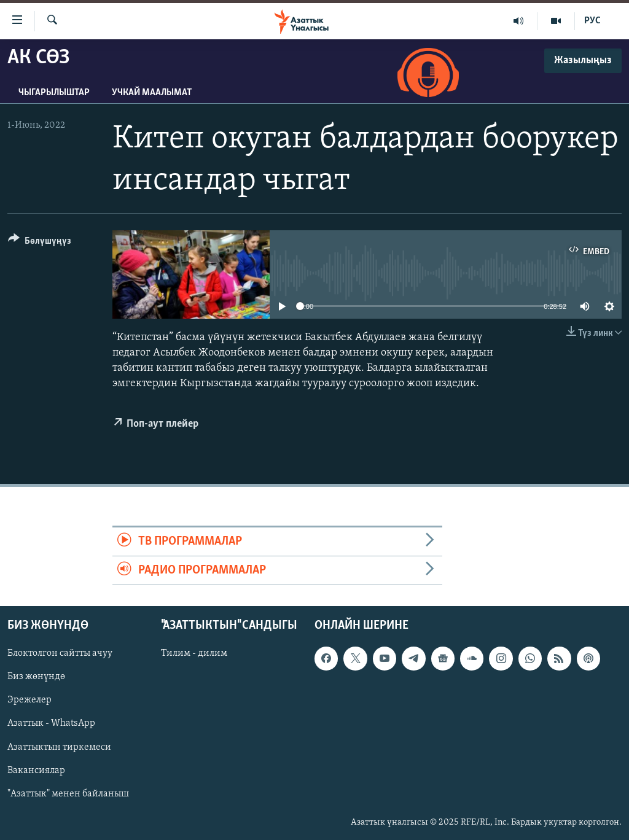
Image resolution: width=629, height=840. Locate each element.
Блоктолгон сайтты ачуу (60, 654)
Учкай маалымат (152, 93)
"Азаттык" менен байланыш (68, 794)
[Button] (40, 243)
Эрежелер (29, 701)
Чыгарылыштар (54, 93)
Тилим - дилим (194, 654)
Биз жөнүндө (36, 677)
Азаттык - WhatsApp (51, 724)
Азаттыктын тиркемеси (59, 747)
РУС (592, 21)
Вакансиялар (36, 771)
